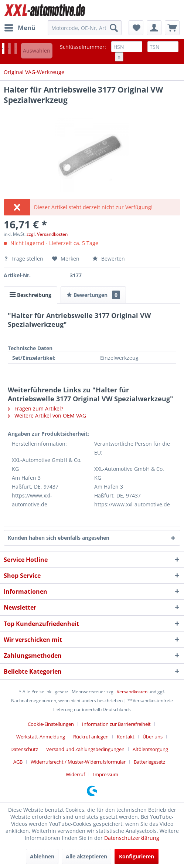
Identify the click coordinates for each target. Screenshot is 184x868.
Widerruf (75, 774)
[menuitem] (20, 28)
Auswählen (37, 51)
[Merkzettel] (136, 28)
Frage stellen (24, 259)
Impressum (106, 774)
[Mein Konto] (154, 28)
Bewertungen (93, 295)
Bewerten (109, 259)
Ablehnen (42, 856)
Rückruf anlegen (91, 737)
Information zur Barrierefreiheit (116, 724)
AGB (18, 762)
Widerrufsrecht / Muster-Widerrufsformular (78, 762)
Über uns (153, 737)
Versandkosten (132, 692)
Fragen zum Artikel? (35, 408)
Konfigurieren (137, 856)
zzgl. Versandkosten (47, 234)
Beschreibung (30, 295)
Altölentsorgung (150, 749)
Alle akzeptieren (86, 856)
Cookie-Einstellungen (51, 724)
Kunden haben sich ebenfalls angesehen (59, 538)
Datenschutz (24, 749)
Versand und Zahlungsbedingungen (85, 749)
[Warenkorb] (172, 28)
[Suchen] (114, 28)
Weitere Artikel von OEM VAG (47, 415)
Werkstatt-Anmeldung (41, 737)
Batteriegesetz (149, 762)
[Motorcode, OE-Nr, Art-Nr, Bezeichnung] (84, 28)
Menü (20, 27)
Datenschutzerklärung (132, 838)
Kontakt (126, 737)
